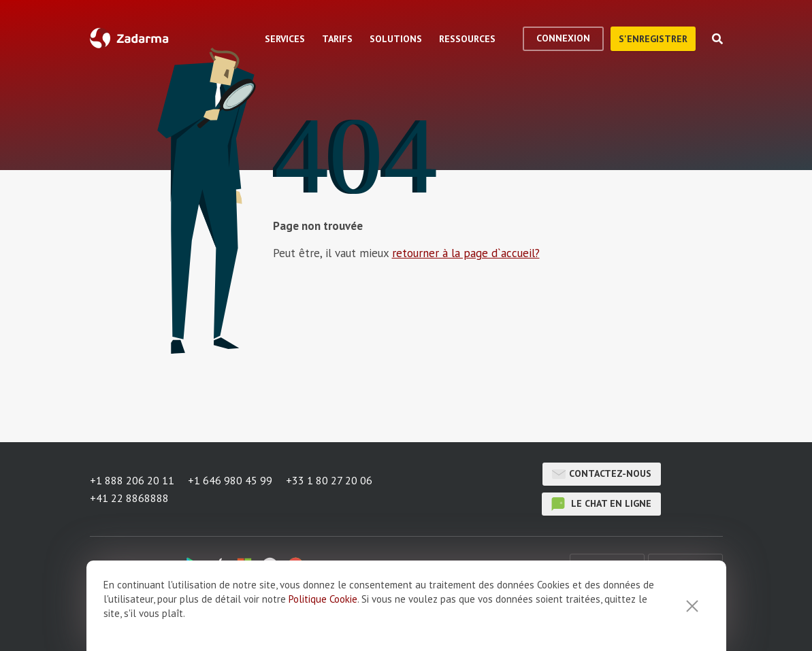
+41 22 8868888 (129, 498)
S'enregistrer (653, 39)
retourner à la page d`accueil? (466, 253)
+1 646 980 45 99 (230, 480)
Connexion (563, 38)
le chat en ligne (601, 504)
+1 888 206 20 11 (132, 480)
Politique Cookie (323, 599)
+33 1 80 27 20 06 (329, 480)
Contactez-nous (602, 474)
